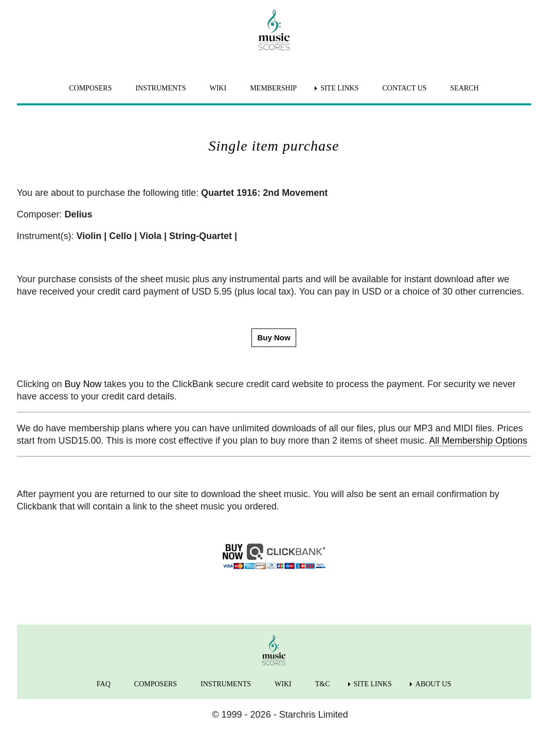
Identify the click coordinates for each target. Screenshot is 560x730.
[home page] (274, 30)
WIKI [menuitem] (218, 88)
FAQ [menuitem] (104, 684)
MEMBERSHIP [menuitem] (273, 88)
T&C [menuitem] (323, 684)
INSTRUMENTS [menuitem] (160, 88)
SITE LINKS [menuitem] (339, 88)
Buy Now (83, 384)
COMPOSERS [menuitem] (90, 88)
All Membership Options (478, 441)
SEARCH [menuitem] (465, 88)
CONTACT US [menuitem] (404, 88)
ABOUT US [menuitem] (433, 684)
